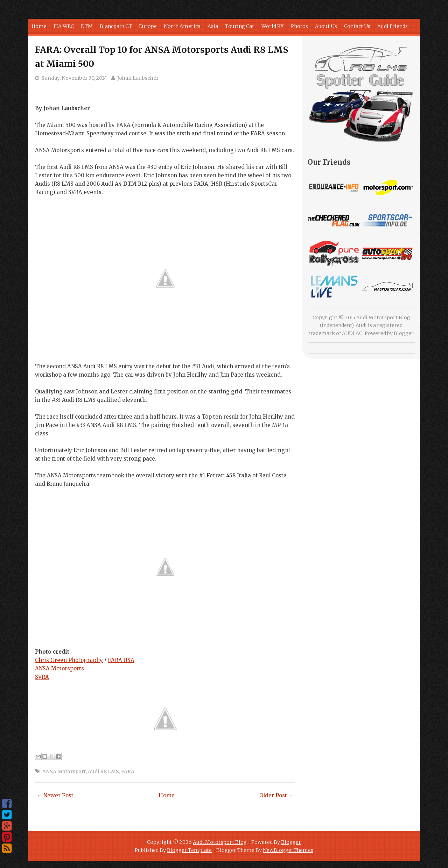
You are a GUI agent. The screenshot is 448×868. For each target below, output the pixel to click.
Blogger (404, 333)
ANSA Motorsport (64, 771)
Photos (299, 26)
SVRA (42, 677)
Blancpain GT (116, 26)
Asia (213, 26)
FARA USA (121, 660)
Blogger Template (189, 850)
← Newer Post (55, 795)
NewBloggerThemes (288, 850)
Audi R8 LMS (103, 771)
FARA (128, 771)
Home (39, 26)
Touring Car (240, 26)
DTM (87, 26)
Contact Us (357, 26)
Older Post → (276, 795)
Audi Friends (393, 26)
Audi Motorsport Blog (220, 842)
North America (182, 26)
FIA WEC (64, 26)
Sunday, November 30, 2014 (74, 78)
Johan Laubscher (138, 78)
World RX (273, 26)
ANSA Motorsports (59, 668)
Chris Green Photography (69, 660)
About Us (326, 26)
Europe (148, 26)
